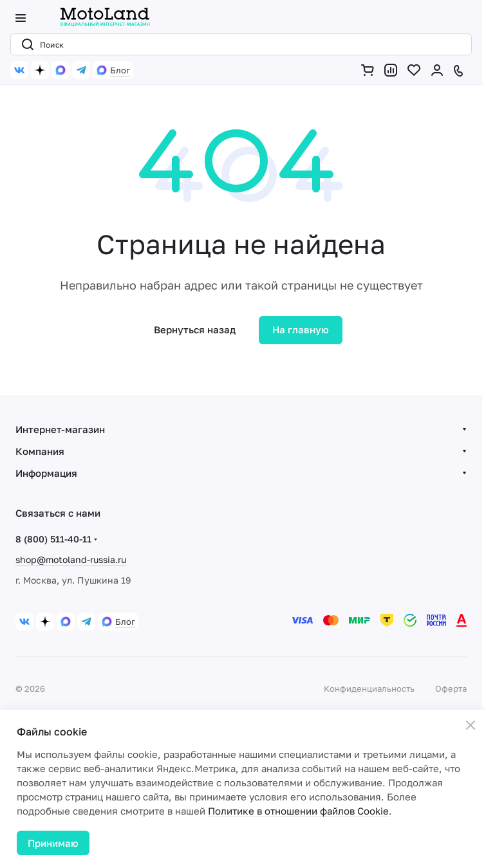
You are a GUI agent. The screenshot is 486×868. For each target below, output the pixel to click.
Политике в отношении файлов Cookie (298, 811)
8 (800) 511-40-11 (53, 539)
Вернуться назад (195, 329)
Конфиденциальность (369, 688)
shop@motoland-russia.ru (71, 559)
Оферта (451, 688)
